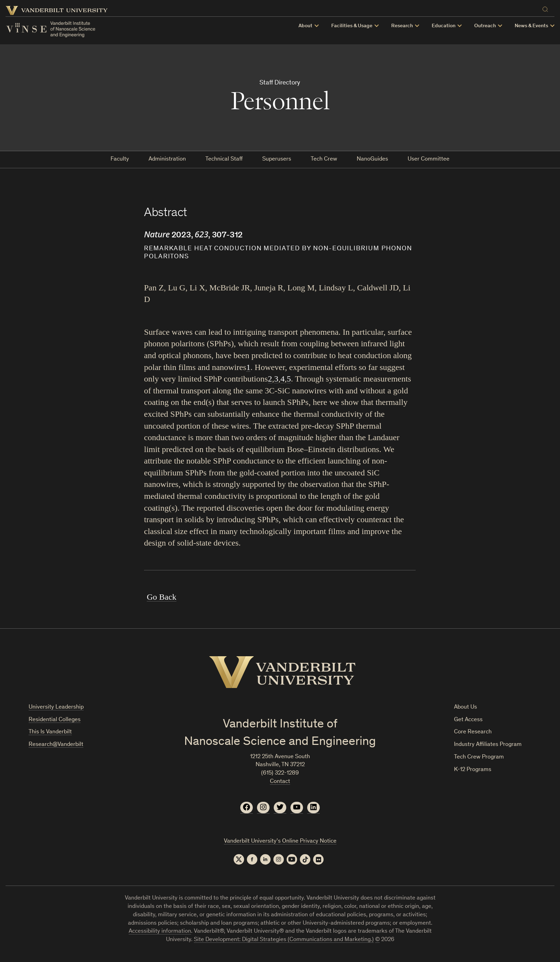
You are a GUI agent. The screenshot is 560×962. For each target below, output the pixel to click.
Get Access (468, 720)
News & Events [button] (531, 26)
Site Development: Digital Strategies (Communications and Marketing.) (284, 940)
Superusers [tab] (277, 159)
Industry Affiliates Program (488, 745)
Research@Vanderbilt (56, 745)
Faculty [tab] (120, 159)
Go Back (162, 597)
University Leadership (56, 707)
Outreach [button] (485, 26)
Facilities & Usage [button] (352, 26)
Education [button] (444, 26)
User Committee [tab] (429, 159)
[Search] (547, 8)
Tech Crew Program (479, 757)
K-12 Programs (473, 770)
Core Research (473, 732)
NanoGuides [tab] (372, 159)
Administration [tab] (167, 159)
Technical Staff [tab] (224, 159)
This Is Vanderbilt (50, 732)
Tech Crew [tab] (324, 159)
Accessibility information (160, 931)
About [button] (305, 26)
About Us (466, 707)
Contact (280, 782)
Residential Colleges (55, 720)
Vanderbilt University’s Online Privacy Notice (280, 841)
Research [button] (402, 26)
